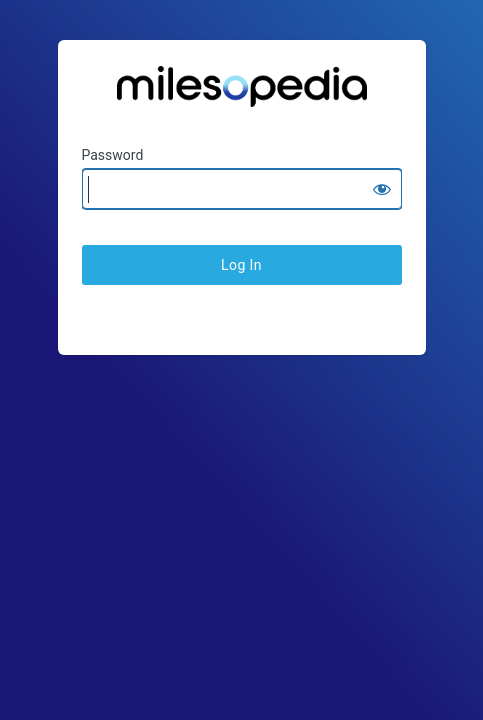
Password (113, 155)
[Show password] (382, 189)
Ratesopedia (242, 93)
